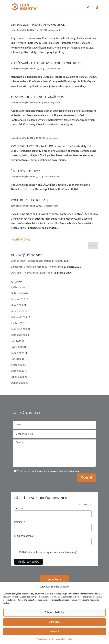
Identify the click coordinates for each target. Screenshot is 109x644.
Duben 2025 (18, 293)
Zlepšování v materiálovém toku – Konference (46, 63)
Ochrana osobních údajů (62, 639)
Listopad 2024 (19, 317)
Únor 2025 (17, 305)
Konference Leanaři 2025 (29, 200)
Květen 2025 (18, 287)
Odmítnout (54, 622)
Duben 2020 (18, 383)
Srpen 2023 (17, 347)
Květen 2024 (18, 323)
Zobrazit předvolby (54, 613)
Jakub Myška (23, 30)
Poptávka (55, 580)
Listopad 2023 (19, 335)
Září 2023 (16, 341)
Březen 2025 (18, 299)
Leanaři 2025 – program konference (38, 25)
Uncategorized (52, 30)
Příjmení (20, 522)
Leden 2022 (17, 371)
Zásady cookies (43, 639)
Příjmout (55, 631)
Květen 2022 (18, 365)
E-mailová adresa (24, 536)
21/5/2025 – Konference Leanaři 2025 (37, 97)
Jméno (19, 508)
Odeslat (87, 478)
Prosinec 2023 (19, 329)
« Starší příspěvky (20, 240)
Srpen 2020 (17, 377)
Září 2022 (16, 359)
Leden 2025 (17, 311)
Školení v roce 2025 (25, 171)
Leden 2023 (17, 353)
